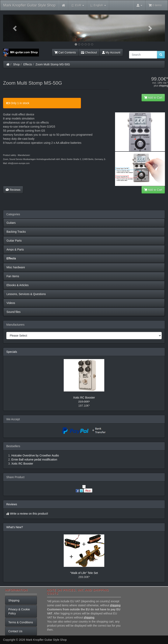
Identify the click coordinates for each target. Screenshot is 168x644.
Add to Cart (153, 98)
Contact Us (15, 631)
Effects (28, 64)
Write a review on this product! (29, 514)
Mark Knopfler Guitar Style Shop (29, 5)
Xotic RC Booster (84, 398)
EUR (78, 5)
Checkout (89, 52)
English (98, 5)
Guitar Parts (14, 241)
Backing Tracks (16, 232)
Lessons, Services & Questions (26, 294)
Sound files (13, 312)
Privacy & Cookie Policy (19, 611)
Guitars (11, 223)
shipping (163, 86)
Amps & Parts (15, 249)
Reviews (13, 190)
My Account (111, 52)
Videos (11, 303)
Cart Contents (65, 52)
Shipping (14, 600)
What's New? (15, 527)
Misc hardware (16, 267)
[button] (15, 28)
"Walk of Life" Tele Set (84, 573)
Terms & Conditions (21, 622)
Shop (17, 64)
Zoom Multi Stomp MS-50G (53, 64)
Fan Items (13, 276)
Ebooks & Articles (18, 285)
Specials (12, 352)
